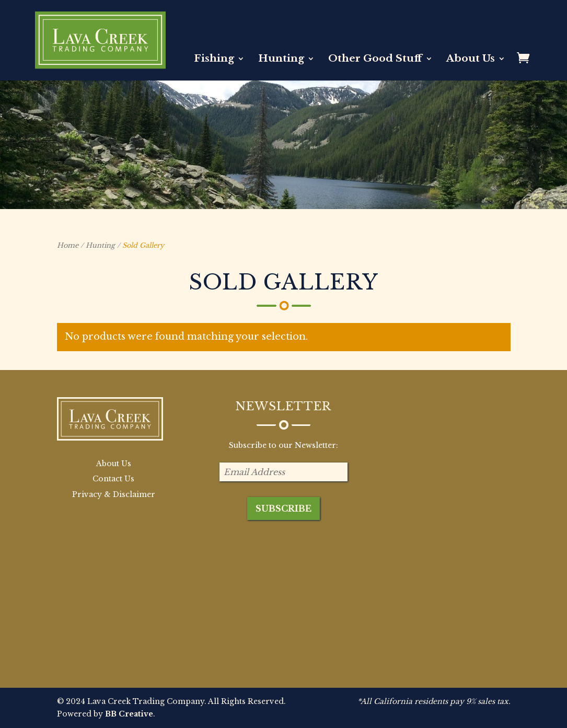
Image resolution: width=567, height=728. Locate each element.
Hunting (281, 60)
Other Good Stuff (375, 60)
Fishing (214, 60)
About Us (471, 60)
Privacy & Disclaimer (114, 494)
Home (68, 245)
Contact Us (113, 479)
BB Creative (129, 714)
